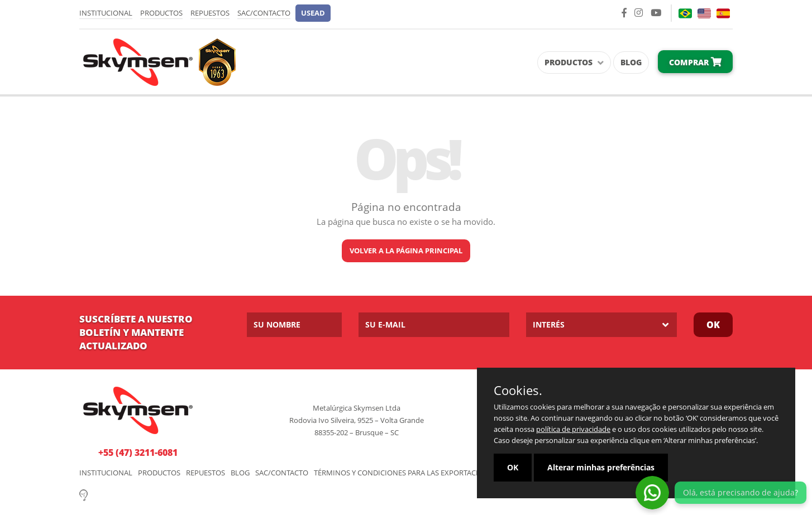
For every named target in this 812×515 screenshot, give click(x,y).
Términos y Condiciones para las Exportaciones (405, 473)
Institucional (106, 13)
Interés (549, 324)
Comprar (695, 62)
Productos (161, 13)
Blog (631, 62)
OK (713, 325)
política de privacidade (573, 429)
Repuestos (210, 13)
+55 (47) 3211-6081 (138, 453)
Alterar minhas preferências (601, 467)
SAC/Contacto (264, 13)
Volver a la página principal (406, 251)
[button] (313, 13)
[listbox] (601, 325)
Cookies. (518, 390)
